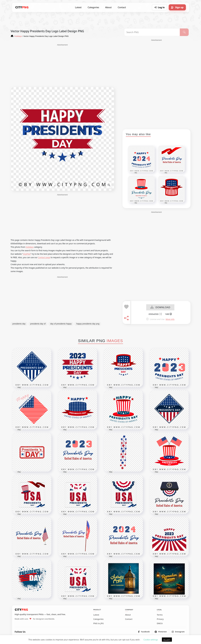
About (108, 7)
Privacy (160, 619)
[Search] (184, 32)
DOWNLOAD (160, 307)
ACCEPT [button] (167, 640)
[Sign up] (177, 7)
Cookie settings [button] (151, 640)
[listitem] (144, 632)
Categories (93, 7)
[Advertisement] (62, 66)
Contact (122, 7)
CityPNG (27, 254)
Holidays (30, 247)
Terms (160, 615)
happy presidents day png (88, 324)
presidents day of (38, 324)
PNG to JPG (99, 623)
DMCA (160, 623)
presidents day (19, 324)
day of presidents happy (61, 324)
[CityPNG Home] (22, 7)
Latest (78, 7)
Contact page (44, 257)
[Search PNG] (152, 32)
